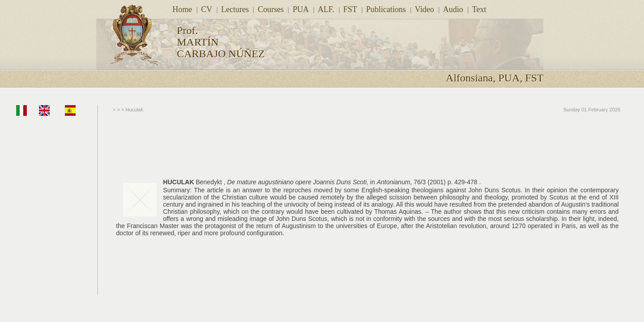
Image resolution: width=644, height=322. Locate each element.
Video (425, 9)
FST (350, 9)
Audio (453, 9)
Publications (386, 9)
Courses (271, 9)
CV (207, 9)
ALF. (326, 9)
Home (182, 9)
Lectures (235, 9)
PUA (301, 9)
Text (479, 9)
